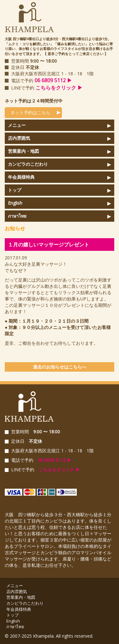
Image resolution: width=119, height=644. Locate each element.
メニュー (17, 125)
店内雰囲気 (19, 138)
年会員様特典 (21, 177)
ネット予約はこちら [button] (29, 112)
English (15, 203)
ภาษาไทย (17, 216)
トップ (15, 190)
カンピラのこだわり (28, 164)
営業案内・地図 (23, 151)
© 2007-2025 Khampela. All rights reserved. (49, 636)
